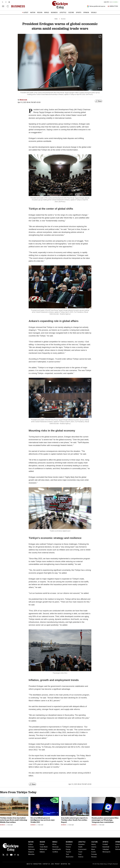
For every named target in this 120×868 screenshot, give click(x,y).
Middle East (43, 849)
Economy (69, 844)
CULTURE (71, 13)
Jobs (52, 864)
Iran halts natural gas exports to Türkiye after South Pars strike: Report (74, 820)
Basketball (106, 847)
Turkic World (44, 847)
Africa (54, 844)
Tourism (68, 852)
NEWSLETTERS (113, 6)
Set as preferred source (96, 6)
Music (93, 849)
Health (80, 847)
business (18, 6)
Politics (30, 844)
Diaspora (31, 852)
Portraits (94, 854)
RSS (69, 864)
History (94, 844)
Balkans (42, 852)
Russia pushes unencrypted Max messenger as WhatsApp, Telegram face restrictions (105, 820)
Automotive (70, 857)
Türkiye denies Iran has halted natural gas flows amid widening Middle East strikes (14, 820)
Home (56, 19)
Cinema (94, 847)
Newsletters (37, 864)
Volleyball (106, 849)
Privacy (57, 864)
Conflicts (55, 852)
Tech (67, 854)
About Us (29, 864)
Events (93, 852)
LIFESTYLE (63, 13)
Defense (31, 847)
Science (81, 857)
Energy (68, 849)
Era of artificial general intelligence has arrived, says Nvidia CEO (43, 820)
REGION (40, 13)
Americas (55, 847)
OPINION (86, 13)
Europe (42, 844)
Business (63, 19)
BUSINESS (54, 13)
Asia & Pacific (57, 849)
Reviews (94, 857)
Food (80, 854)
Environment (82, 849)
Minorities (31, 854)
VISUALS (94, 13)
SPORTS (79, 13)
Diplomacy (32, 849)
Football (105, 844)
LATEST (26, 13)
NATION (33, 13)
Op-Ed (117, 847)
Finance (68, 847)
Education (81, 844)
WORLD (47, 13)
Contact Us (46, 864)
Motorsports (106, 852)
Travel (80, 852)
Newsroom (23, 100)
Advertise (64, 864)
